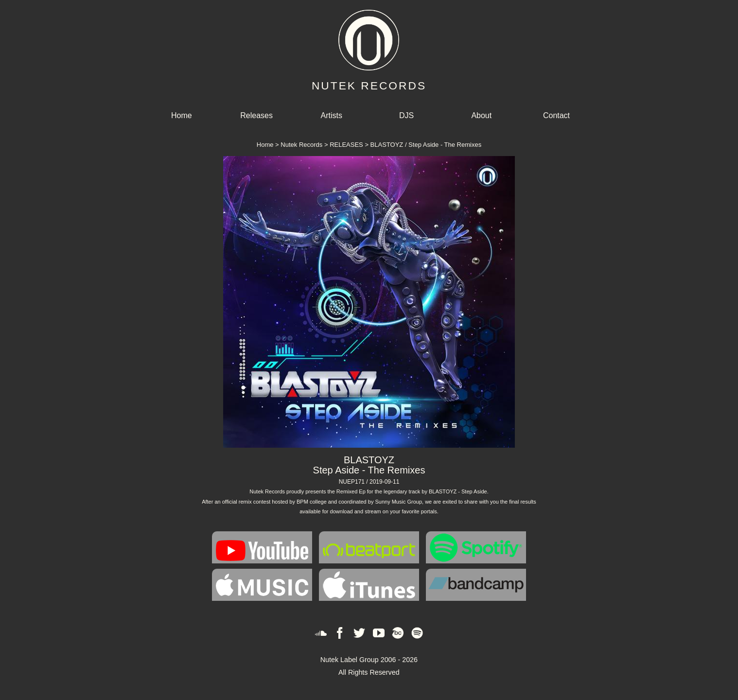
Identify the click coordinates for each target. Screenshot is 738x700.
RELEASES (346, 145)
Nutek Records (301, 145)
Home (182, 115)
